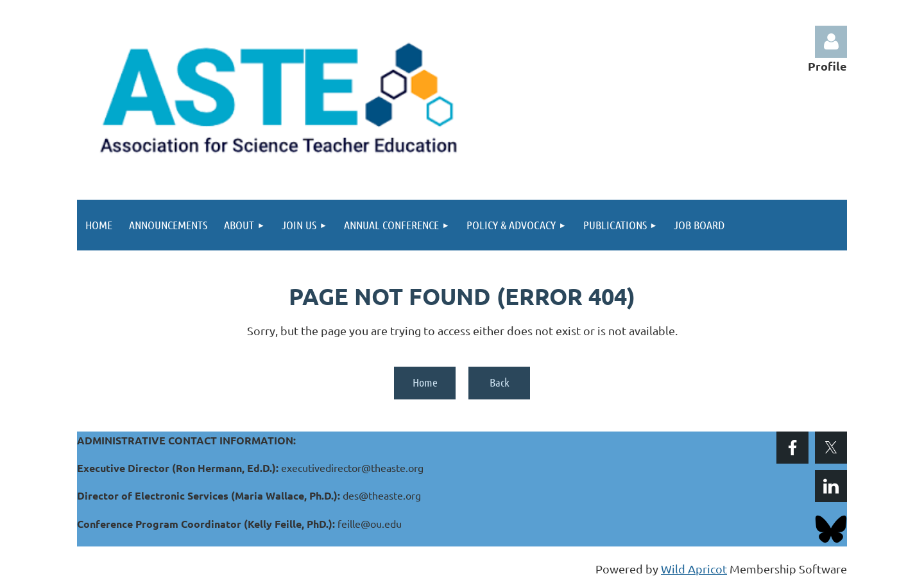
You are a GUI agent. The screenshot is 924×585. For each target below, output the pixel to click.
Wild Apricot (694, 569)
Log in (831, 42)
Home (425, 382)
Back (500, 382)
